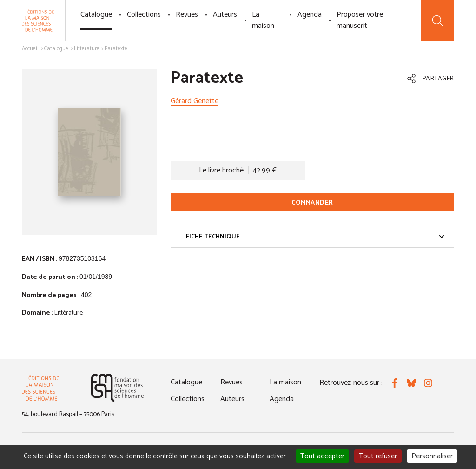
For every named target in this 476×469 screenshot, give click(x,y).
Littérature (87, 49)
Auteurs (225, 15)
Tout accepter (322, 456)
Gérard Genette (195, 101)
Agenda (310, 15)
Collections (144, 15)
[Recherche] (438, 20)
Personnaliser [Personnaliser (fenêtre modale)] (432, 456)
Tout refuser (378, 456)
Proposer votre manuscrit (360, 20)
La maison (263, 20)
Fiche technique (315, 237)
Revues (187, 15)
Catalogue (96, 15)
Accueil (30, 49)
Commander (312, 203)
